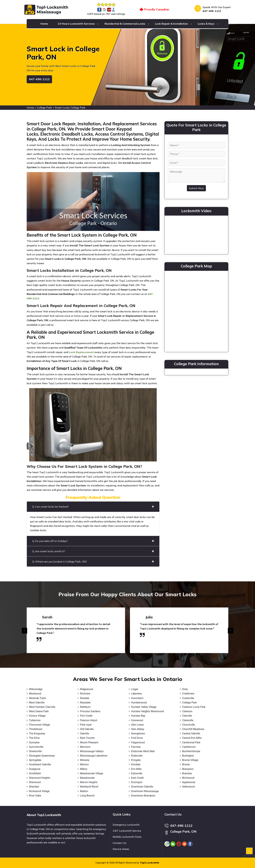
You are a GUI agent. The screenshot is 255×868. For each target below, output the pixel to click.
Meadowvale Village (92, 773)
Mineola (85, 760)
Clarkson (187, 711)
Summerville (36, 747)
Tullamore (35, 720)
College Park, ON (183, 831)
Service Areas (121, 849)
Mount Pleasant (89, 742)
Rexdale (85, 698)
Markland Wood (89, 787)
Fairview (136, 747)
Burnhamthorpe (191, 751)
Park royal (86, 725)
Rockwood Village (39, 791)
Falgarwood (138, 742)
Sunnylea (34, 742)
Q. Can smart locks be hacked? (93, 507)
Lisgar (135, 689)
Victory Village (37, 716)
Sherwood (35, 782)
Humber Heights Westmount (148, 711)
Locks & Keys (206, 24)
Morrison (85, 747)
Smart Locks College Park (70, 108)
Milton (84, 769)
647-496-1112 (212, 11)
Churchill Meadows (193, 729)
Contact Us (120, 843)
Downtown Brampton (143, 796)
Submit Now (196, 188)
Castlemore (189, 747)
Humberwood (139, 703)
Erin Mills (136, 769)
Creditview (188, 694)
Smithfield (35, 773)
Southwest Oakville (40, 764)
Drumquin (137, 782)
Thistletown (36, 729)
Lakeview (136, 694)
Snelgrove (35, 769)
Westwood (35, 694)
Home (44, 24)
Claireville (188, 720)
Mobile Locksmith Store (127, 837)
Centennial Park (191, 742)
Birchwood (188, 778)
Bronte (186, 764)
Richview (85, 694)
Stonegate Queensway (42, 756)
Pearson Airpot (89, 720)
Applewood (189, 782)
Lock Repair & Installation (171, 24)
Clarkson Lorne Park (194, 707)
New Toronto (87, 738)
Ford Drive (137, 738)
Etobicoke (137, 756)
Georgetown (138, 733)
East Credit (137, 778)
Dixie (185, 689)
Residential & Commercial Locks (125, 24)
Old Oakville (87, 729)
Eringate (136, 760)
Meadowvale (87, 778)
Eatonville (137, 773)
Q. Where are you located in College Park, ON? (93, 562)
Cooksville (188, 698)
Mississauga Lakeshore (94, 756)
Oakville (85, 733)
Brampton (188, 769)
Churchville (188, 725)
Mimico (84, 764)
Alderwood (188, 787)
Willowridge (36, 689)
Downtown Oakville (142, 787)
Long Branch (87, 796)
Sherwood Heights (40, 778)
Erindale (136, 764)
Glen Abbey (138, 729)
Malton (84, 791)
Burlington (188, 756)
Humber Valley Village (144, 707)
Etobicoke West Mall (143, 751)
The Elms (34, 738)
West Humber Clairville (42, 707)
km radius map (196, 311)
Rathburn (85, 707)
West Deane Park (39, 711)
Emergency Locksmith (126, 825)
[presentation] (24, 631)
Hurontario (137, 698)
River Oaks (35, 796)
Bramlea (187, 773)
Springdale (35, 760)
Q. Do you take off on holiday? (93, 541)
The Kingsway (37, 733)
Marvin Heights (89, 782)
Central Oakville (191, 733)
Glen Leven (137, 725)
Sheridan (34, 787)
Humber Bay (138, 716)
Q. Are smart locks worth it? (93, 551)
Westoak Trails (37, 698)
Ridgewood (87, 689)
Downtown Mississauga (145, 791)
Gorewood (137, 720)
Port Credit (86, 716)
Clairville (187, 716)
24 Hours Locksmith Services (76, 24)
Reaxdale (85, 703)
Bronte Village (190, 760)
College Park (44, 108)
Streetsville (35, 751)
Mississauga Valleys (92, 751)
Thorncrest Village (39, 725)
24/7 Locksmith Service (127, 831)
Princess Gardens (90, 711)
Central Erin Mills (192, 738)
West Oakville (37, 703)
